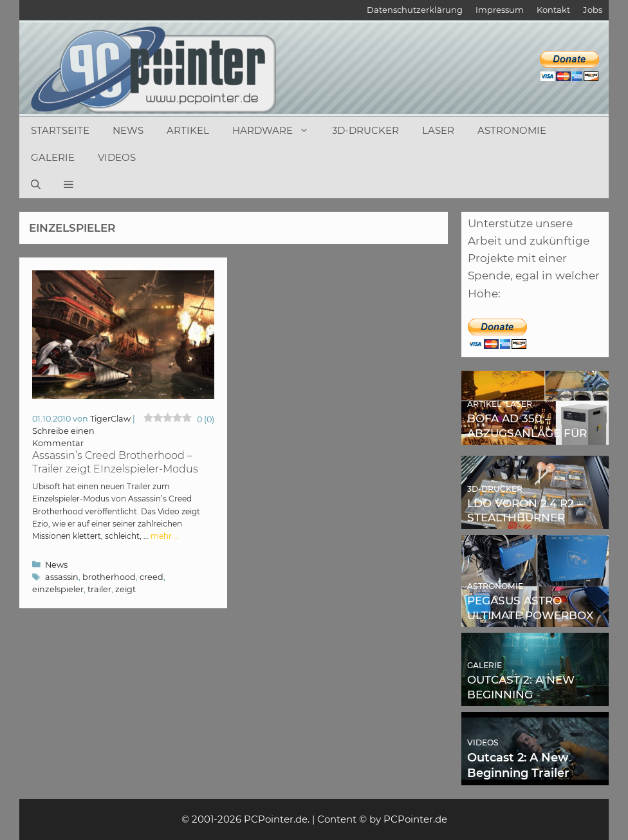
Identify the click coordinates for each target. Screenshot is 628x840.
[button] (69, 185)
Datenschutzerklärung (415, 10)
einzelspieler (58, 589)
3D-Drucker (365, 130)
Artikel (188, 130)
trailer (99, 589)
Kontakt (553, 10)
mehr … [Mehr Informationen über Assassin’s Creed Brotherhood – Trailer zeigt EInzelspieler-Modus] (165, 536)
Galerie (53, 157)
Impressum (500, 10)
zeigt (125, 589)
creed (152, 577)
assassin (62, 577)
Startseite (60, 130)
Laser (438, 130)
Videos (117, 157)
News (128, 130)
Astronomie (512, 130)
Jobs (593, 10)
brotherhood (109, 577)
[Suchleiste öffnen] (36, 185)
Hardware (276, 131)
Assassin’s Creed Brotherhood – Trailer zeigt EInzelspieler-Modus (115, 462)
